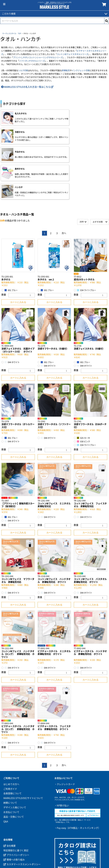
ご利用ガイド (10, 745)
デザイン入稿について (15, 764)
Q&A (6, 778)
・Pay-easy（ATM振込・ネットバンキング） (77, 785)
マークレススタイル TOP (12, 33)
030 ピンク (83, 398)
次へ (64, 190)
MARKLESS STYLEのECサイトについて (23, 755)
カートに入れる (18, 259)
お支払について (11, 769)
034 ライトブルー (86, 247)
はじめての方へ (11, 741)
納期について (10, 759)
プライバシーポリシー (16, 812)
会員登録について (12, 750)
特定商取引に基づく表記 (16, 807)
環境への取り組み (14, 816)
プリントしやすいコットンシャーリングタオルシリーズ (38, 57)
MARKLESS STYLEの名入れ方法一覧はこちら (27, 87)
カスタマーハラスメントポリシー (22, 821)
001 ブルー (11, 247)
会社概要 (10, 802)
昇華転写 (66, 70)
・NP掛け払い (62, 762)
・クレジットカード (65, 741)
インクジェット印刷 (81, 70)
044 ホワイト (12, 319)
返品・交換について (14, 773)
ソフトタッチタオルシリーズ (32, 61)
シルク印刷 (23, 70)
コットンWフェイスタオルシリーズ (73, 54)
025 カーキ (83, 394)
